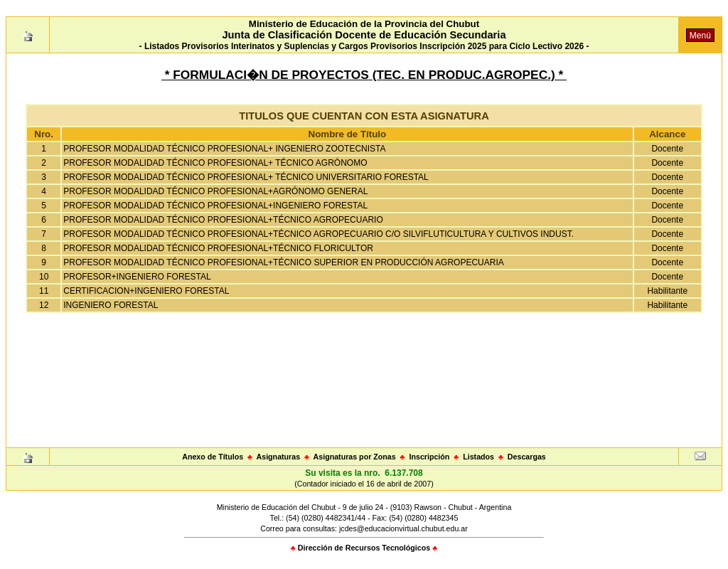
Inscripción (429, 457)
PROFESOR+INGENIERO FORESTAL (137, 277)
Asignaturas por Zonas (355, 457)
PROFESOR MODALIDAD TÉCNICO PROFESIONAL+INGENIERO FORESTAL (215, 206)
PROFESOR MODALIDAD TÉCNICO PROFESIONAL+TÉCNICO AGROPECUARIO (223, 220)
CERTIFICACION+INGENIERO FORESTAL (146, 291)
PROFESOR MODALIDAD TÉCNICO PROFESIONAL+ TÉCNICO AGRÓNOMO (215, 163)
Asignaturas (279, 457)
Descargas (527, 457)
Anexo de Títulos (213, 457)
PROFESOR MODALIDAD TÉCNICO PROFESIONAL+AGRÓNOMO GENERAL (215, 191)
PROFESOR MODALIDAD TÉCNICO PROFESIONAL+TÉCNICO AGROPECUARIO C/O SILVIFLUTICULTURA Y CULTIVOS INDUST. (318, 234)
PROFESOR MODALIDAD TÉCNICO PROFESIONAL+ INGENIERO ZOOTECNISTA (224, 149)
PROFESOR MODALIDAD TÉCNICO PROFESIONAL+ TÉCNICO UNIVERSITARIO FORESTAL (246, 177)
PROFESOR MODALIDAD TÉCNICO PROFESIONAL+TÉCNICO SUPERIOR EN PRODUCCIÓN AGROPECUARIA (284, 262)
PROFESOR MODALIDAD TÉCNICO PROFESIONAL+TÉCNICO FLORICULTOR (218, 248)
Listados (478, 457)
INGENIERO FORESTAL (111, 305)
